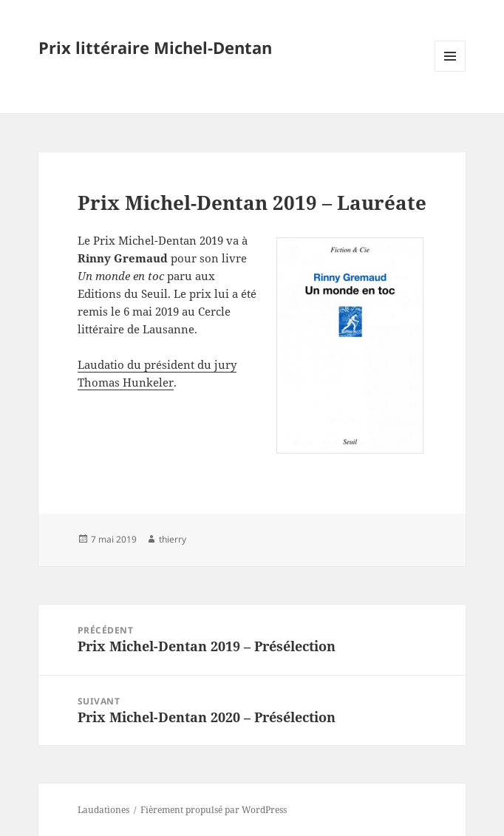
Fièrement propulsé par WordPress (214, 810)
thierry (173, 539)
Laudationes (103, 810)
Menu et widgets (450, 71)
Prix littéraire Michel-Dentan (155, 47)
